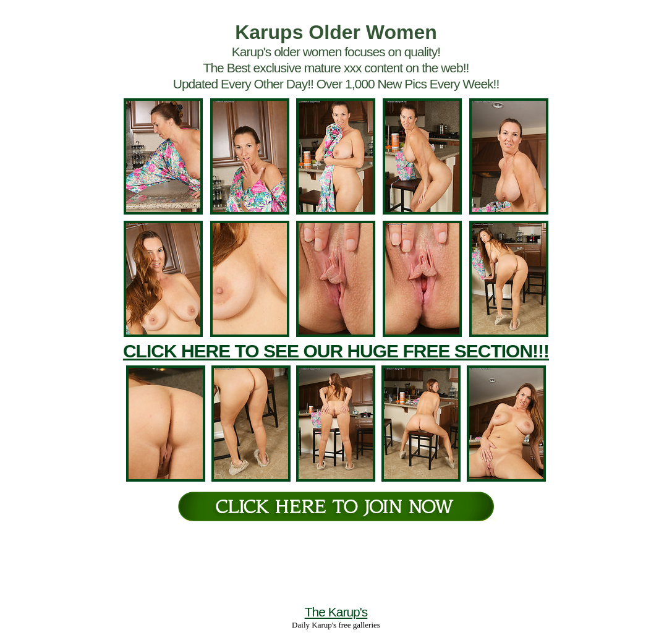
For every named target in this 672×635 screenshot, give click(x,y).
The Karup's (336, 612)
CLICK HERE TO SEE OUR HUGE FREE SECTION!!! (336, 351)
